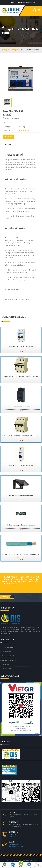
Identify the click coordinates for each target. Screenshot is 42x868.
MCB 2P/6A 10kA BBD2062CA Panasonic (21, 347)
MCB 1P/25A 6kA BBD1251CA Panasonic (21, 466)
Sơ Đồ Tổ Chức (7, 652)
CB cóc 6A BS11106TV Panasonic (21, 406)
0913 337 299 (13, 836)
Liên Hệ (8, 136)
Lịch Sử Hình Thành (8, 648)
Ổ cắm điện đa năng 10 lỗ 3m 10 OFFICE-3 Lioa (21, 525)
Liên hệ (8, 597)
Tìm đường (5, 865)
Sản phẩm (16, 50)
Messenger (29, 865)
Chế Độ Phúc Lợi (7, 669)
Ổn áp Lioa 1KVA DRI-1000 (15, 111)
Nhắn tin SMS (37, 865)
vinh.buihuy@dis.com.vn (16, 846)
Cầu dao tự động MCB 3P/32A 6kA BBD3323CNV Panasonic (21, 436)
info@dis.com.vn (14, 844)
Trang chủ (6, 50)
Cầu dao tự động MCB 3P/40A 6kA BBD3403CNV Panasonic (21, 376)
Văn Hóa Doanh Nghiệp (9, 660)
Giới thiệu (8, 144)
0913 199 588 (13, 834)
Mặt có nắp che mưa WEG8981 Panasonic (21, 495)
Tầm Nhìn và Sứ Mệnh (9, 656)
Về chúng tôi (6, 664)
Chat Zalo (13, 865)
